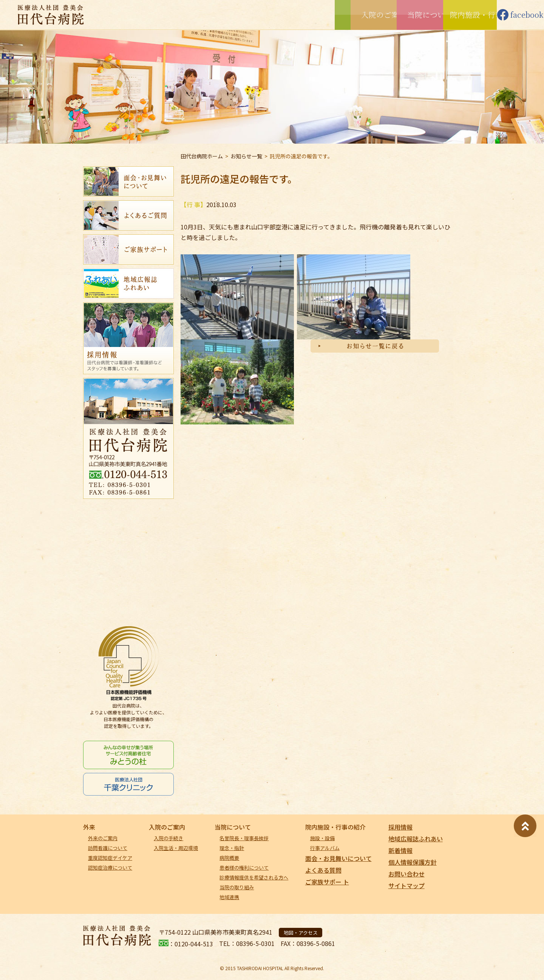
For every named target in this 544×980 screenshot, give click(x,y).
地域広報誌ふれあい (416, 839)
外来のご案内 (103, 838)
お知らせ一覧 (246, 156)
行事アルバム (325, 848)
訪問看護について (108, 848)
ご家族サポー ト (327, 882)
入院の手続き (168, 838)
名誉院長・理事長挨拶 (244, 838)
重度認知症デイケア (110, 858)
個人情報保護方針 (413, 862)
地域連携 (229, 897)
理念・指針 (232, 848)
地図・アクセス (301, 933)
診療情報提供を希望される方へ (254, 877)
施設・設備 (322, 838)
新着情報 (400, 850)
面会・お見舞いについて (338, 858)
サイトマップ (406, 886)
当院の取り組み (237, 887)
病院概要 (229, 858)
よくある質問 (323, 870)
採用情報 (400, 827)
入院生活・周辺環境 (176, 848)
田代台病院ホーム (202, 156)
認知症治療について (110, 868)
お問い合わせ (406, 874)
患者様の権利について (244, 868)
